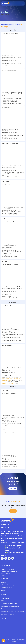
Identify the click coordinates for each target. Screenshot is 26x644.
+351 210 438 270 (6, 524)
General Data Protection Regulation (10, 606)
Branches (3, 582)
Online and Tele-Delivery (7, 585)
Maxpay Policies (5, 598)
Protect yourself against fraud (9, 603)
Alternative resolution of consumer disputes (12, 611)
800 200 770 (5, 527)
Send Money (13, 489)
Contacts (3, 590)
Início (2, 15)
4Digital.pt (14, 641)
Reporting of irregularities (8, 614)
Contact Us (13, 511)
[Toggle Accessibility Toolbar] (3, 641)
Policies (3, 601)
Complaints (4, 609)
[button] (23, 4)
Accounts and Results (7, 588)
